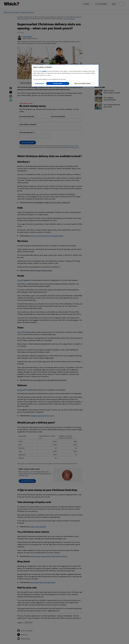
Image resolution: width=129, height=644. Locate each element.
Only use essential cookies (83, 83)
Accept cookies (58, 83)
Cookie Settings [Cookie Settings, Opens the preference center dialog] (40, 83)
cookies (44, 71)
